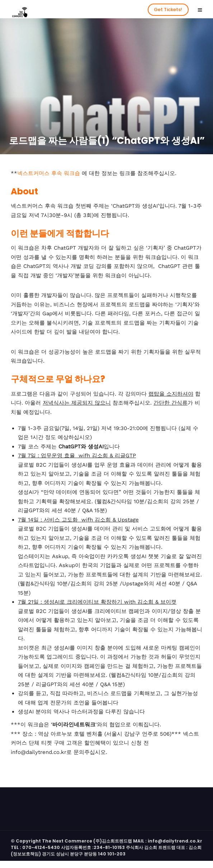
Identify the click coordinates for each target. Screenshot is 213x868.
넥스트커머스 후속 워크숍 (49, 173)
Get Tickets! (168, 10)
